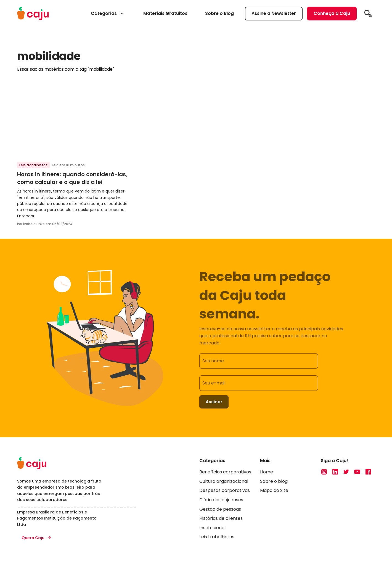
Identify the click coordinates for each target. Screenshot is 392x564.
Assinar (214, 402)
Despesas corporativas (225, 491)
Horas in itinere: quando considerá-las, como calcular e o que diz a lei (72, 178)
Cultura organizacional (224, 482)
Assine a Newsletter (274, 13)
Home (267, 472)
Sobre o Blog (219, 13)
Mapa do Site (274, 491)
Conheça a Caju (332, 13)
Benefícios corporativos (225, 472)
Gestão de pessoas (220, 510)
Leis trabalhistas (33, 165)
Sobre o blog (274, 482)
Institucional (212, 528)
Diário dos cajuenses (221, 500)
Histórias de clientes (221, 519)
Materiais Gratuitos (165, 13)
